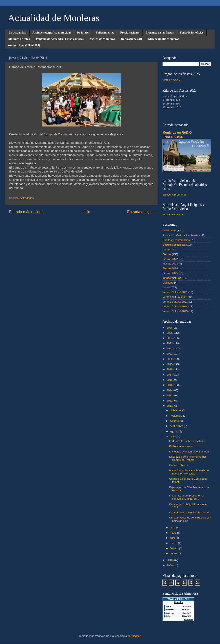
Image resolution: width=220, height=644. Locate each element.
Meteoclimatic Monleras (163, 39)
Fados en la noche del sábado (187, 441)
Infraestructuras (172, 278)
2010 (170, 560)
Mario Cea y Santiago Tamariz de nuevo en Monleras (189, 472)
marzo (174, 543)
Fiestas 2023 (170, 264)
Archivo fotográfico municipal (52, 33)
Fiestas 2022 (170, 259)
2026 (170, 328)
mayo (174, 533)
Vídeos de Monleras (102, 39)
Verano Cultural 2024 (175, 306)
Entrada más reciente (27, 212)
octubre (175, 421)
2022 (170, 348)
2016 (170, 380)
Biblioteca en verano (181, 446)
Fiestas (167, 254)
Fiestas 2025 (170, 273)
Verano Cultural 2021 (175, 292)
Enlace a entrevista (173, 214)
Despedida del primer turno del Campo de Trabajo (188, 458)
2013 (170, 395)
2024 (170, 338)
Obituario (168, 283)
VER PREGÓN (171, 80)
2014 (170, 390)
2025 (170, 333)
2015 (170, 385)
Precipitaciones (130, 33)
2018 (170, 369)
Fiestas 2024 (170, 268)
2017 (170, 375)
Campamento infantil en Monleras (189, 512)
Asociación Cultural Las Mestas (181, 235)
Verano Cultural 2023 (175, 302)
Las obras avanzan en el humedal (189, 452)
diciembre (176, 410)
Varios (166, 287)
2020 (170, 359)
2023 (170, 343)
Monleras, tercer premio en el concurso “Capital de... (187, 497)
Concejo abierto (179, 465)
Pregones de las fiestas (160, 33)
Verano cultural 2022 (175, 297)
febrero (175, 548)
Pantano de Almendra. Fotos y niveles (60, 39)
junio (173, 528)
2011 (170, 406)
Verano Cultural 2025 (175, 311)
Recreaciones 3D (132, 39)
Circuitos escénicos (174, 245)
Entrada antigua (140, 212)
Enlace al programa (174, 195)
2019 (170, 364)
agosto (174, 431)
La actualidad (18, 33)
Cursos (167, 250)
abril (173, 538)
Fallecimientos (105, 33)
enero (174, 553)
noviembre (176, 416)
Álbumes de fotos (19, 39)
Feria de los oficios (192, 33)
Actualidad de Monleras (54, 18)
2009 (170, 565)
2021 (170, 354)
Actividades (27, 198)
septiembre (177, 426)
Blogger (136, 636)
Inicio (86, 212)
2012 (170, 401)
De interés (83, 33)
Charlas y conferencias (176, 240)
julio (173, 437)
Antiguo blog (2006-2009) (24, 45)
